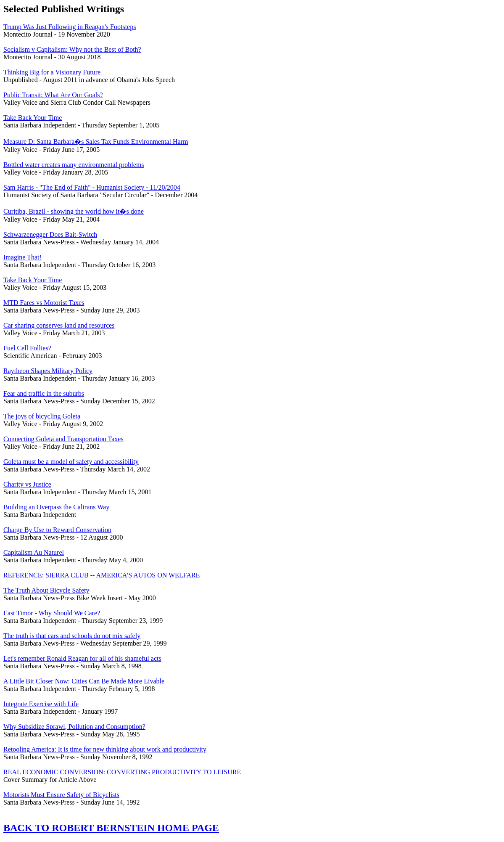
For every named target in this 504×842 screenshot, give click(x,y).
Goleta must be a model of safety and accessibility (71, 462)
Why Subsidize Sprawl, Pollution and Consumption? (74, 727)
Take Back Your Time (33, 118)
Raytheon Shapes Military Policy (48, 371)
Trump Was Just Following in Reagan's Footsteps (70, 27)
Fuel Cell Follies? (27, 348)
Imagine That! (22, 257)
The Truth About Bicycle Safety (46, 590)
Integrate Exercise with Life (41, 704)
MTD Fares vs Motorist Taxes (44, 303)
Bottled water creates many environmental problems (74, 165)
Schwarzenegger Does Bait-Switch (50, 234)
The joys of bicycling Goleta (42, 416)
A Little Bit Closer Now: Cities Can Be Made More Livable (84, 681)
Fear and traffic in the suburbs (44, 393)
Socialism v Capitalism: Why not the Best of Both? (72, 49)
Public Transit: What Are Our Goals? (53, 95)
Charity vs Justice (27, 484)
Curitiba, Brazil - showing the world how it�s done (74, 211)
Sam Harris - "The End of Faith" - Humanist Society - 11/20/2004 (92, 187)
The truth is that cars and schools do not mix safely (72, 636)
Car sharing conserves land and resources (59, 325)
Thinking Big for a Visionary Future (52, 72)
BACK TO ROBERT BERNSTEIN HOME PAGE (111, 828)
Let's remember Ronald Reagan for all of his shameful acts (82, 658)
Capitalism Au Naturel (34, 552)
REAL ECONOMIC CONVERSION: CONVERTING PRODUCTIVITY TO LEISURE (122, 772)
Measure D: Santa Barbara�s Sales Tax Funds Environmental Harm (96, 142)
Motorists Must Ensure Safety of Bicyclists (61, 795)
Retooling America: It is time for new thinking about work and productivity (105, 749)
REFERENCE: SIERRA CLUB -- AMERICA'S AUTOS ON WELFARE (102, 575)
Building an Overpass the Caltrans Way (56, 507)
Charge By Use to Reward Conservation (57, 530)
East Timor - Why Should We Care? (52, 613)
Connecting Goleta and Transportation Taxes (63, 439)
